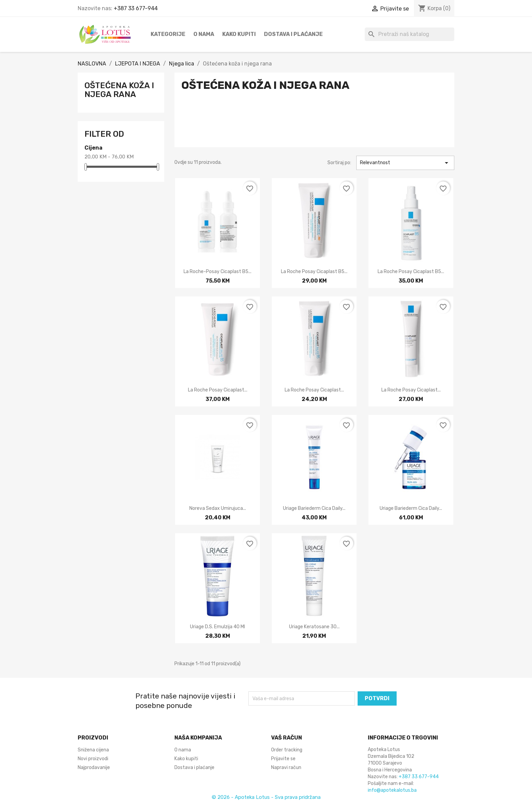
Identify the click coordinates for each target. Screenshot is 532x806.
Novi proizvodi (93, 759)
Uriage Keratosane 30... (314, 627)
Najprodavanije (94, 767)
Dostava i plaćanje (293, 34)
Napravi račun (286, 767)
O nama (204, 34)
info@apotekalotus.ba (392, 790)
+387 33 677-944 (136, 8)
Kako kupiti (239, 34)
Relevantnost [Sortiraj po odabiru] (405, 163)
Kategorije (168, 34)
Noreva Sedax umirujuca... (218, 508)
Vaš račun (287, 738)
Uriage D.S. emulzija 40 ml (217, 627)
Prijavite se (283, 759)
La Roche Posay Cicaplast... (218, 390)
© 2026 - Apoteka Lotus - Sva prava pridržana (266, 797)
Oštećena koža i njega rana (119, 90)
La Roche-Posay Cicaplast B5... (217, 272)
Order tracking (287, 750)
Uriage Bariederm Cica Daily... (411, 508)
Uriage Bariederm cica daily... (314, 508)
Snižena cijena (93, 750)
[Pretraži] (410, 34)
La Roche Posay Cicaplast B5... (314, 272)
